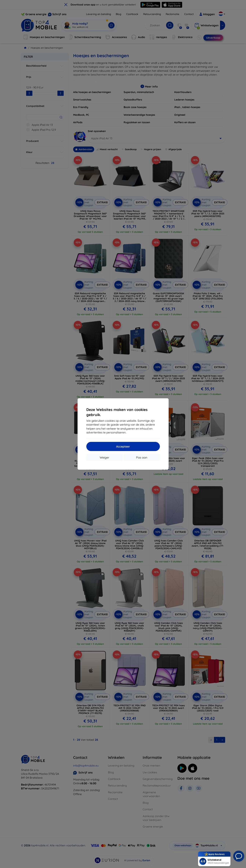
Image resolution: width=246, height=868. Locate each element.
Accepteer (123, 446)
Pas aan (142, 457)
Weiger (104, 457)
